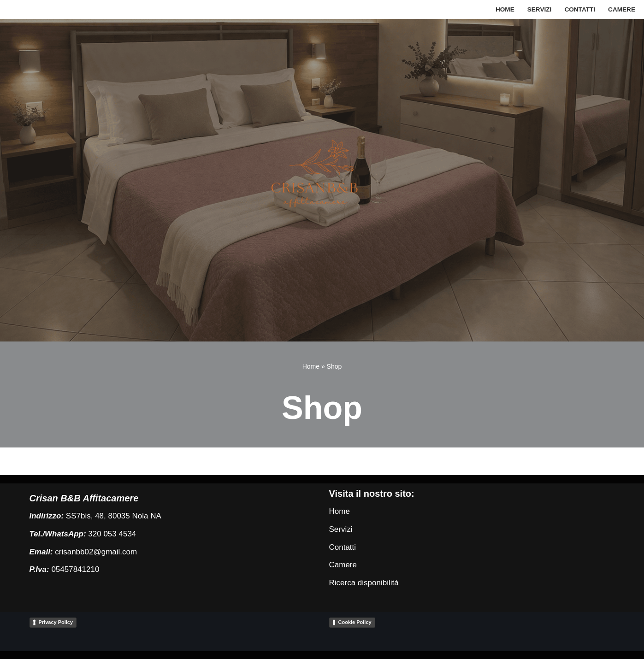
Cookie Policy (355, 622)
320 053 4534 (112, 534)
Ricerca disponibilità (364, 583)
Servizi (540, 9)
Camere (622, 9)
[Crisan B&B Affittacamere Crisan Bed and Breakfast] (322, 180)
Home (505, 9)
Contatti (580, 9)
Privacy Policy (56, 622)
